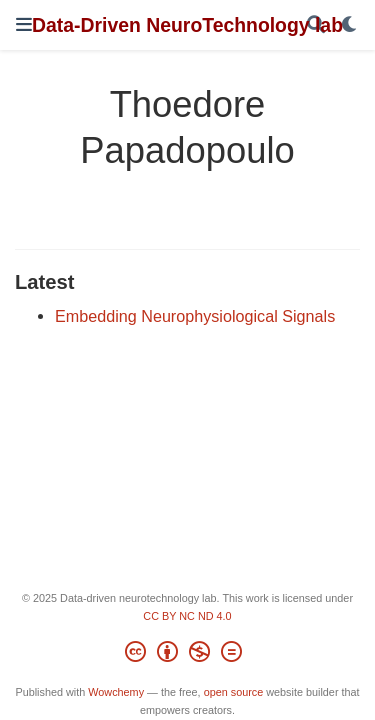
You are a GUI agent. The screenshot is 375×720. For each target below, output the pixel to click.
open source (234, 692)
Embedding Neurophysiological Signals (195, 316)
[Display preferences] (350, 25)
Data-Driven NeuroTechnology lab (187, 25)
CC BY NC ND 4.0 (187, 616)
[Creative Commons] (187, 655)
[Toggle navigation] (24, 24)
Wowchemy (116, 692)
